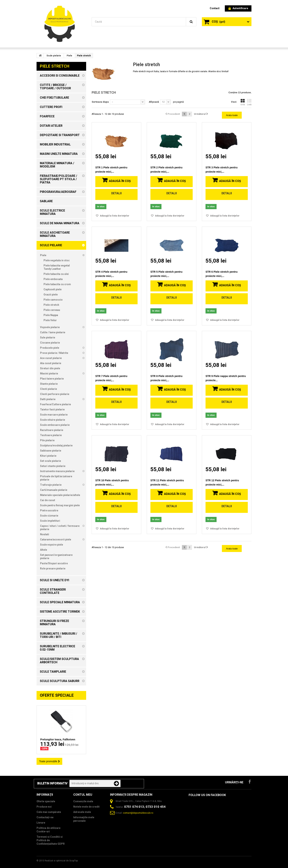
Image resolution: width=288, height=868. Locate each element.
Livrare (41, 823)
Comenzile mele (83, 801)
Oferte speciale (57, 695)
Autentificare (238, 9)
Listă (249, 102)
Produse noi (44, 807)
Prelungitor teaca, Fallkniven (58, 739)
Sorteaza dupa (100, 102)
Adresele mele (82, 812)
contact (215, 8)
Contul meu (83, 795)
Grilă (243, 102)
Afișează (154, 102)
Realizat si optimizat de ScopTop (61, 861)
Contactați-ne (45, 817)
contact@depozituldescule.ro (138, 813)
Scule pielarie (54, 56)
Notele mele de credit (86, 807)
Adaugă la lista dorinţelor (114, 216)
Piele (69, 56)
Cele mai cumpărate (49, 812)
